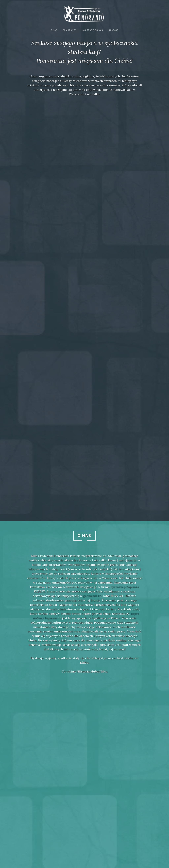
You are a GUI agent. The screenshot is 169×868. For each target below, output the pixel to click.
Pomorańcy (70, 30)
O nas (54, 30)
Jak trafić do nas (93, 30)
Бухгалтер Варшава (125, 587)
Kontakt (114, 30)
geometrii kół (93, 596)
